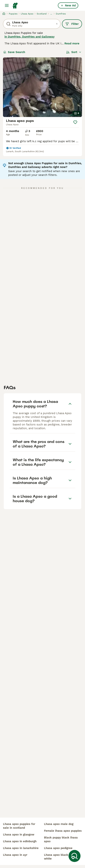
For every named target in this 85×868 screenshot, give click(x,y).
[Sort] (74, 52)
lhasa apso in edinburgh (20, 841)
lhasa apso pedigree (58, 848)
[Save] (75, 122)
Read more (72, 43)
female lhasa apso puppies (63, 831)
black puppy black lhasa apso (61, 839)
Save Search (14, 52)
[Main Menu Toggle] (7, 5)
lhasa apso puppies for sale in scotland (19, 826)
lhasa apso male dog (59, 824)
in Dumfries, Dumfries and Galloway (29, 37)
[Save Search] (75, 856)
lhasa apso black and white (59, 857)
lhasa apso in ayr (15, 855)
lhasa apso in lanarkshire (21, 848)
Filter (72, 24)
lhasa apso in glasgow (19, 835)
